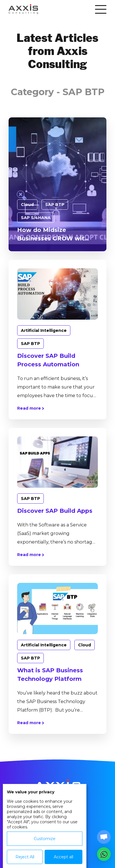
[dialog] (45, 826)
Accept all (64, 857)
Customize (45, 839)
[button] (104, 854)
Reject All (25, 857)
